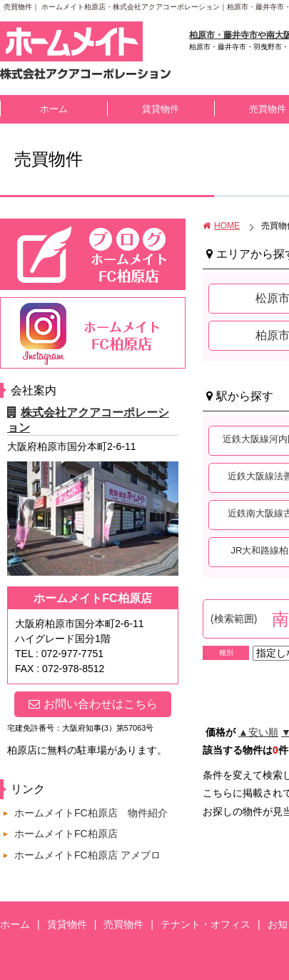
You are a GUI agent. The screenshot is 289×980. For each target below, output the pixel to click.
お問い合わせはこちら (93, 704)
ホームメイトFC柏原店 (66, 834)
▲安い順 (258, 732)
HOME (221, 226)
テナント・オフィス (206, 924)
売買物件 (123, 924)
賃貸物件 (161, 109)
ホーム (54, 109)
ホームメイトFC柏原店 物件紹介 (91, 813)
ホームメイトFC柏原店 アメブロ (87, 855)
